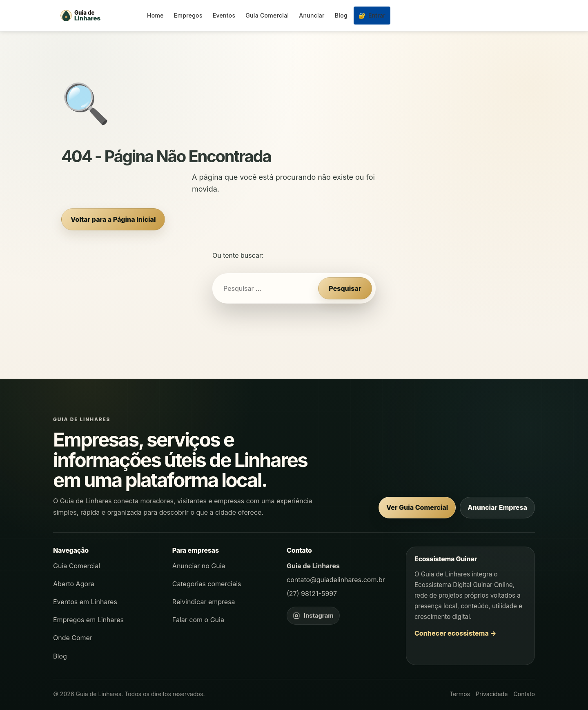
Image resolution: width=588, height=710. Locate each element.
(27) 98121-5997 (312, 594)
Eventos (224, 15)
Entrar (372, 15)
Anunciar (312, 15)
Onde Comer (73, 638)
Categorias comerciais (207, 584)
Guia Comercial (267, 15)
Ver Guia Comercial (417, 507)
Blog (341, 15)
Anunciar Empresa (497, 507)
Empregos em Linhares (88, 620)
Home (155, 15)
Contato (524, 694)
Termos (460, 694)
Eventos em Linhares (85, 602)
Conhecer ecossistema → (455, 633)
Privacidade (492, 694)
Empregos (188, 15)
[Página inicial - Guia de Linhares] (98, 16)
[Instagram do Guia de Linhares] (313, 616)
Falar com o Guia (198, 620)
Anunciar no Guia (199, 566)
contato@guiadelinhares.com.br (336, 580)
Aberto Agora (74, 584)
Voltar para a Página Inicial (113, 219)
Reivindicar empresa (204, 602)
